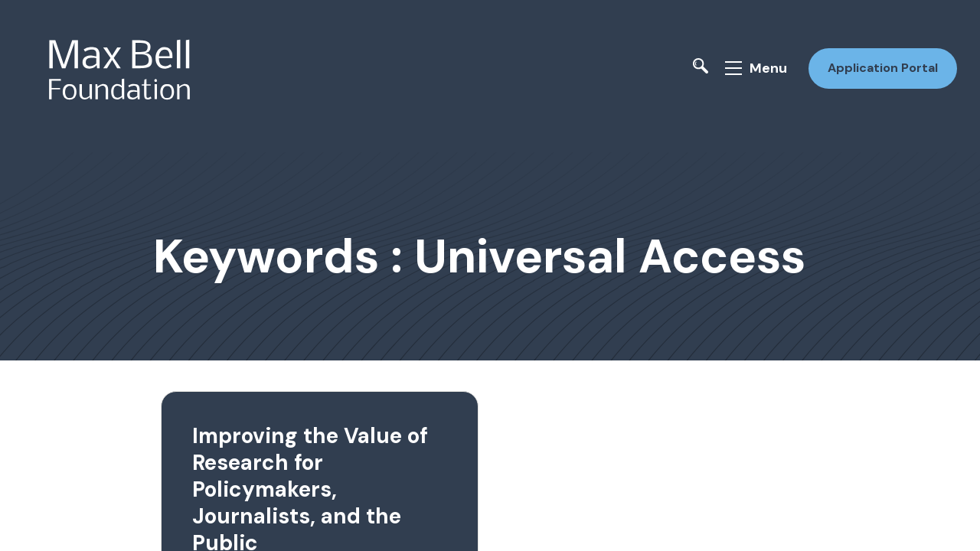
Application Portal (879, 64)
